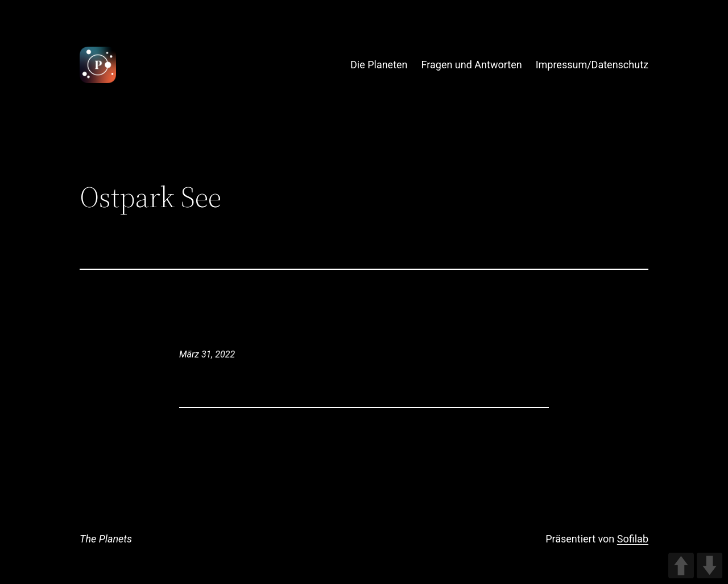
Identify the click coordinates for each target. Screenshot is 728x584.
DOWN (710, 566)
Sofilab (633, 539)
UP (681, 566)
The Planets (106, 539)
